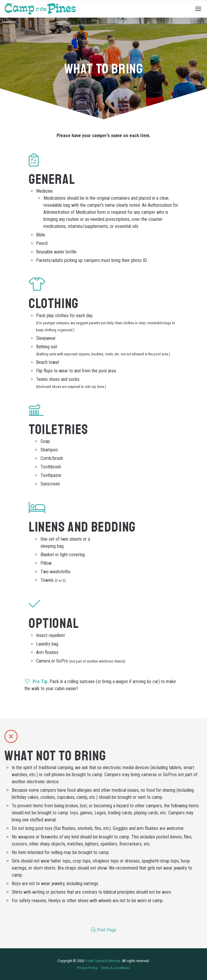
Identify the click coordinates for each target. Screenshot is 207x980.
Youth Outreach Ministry (103, 961)
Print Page (104, 930)
